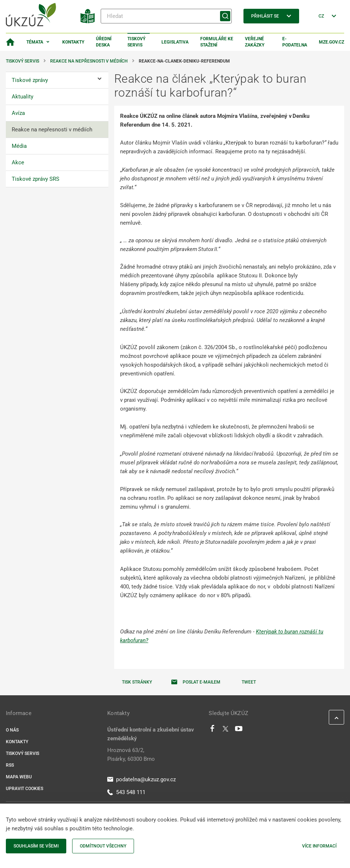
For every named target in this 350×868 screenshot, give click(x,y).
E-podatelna (295, 42)
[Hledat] (166, 16)
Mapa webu (19, 777)
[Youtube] (239, 730)
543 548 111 (126, 792)
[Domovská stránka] (10, 42)
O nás (12, 730)
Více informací (319, 846)
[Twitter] (226, 730)
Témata (35, 42)
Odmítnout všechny (103, 846)
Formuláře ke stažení (217, 42)
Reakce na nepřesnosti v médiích (89, 61)
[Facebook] (212, 730)
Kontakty (73, 42)
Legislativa (175, 42)
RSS (10, 765)
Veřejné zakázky (255, 42)
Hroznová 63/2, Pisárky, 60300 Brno (131, 755)
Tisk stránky (137, 682)
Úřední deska (104, 42)
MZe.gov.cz (332, 42)
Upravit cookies (25, 789)
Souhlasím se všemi (36, 846)
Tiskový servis (136, 42)
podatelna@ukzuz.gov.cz (142, 779)
